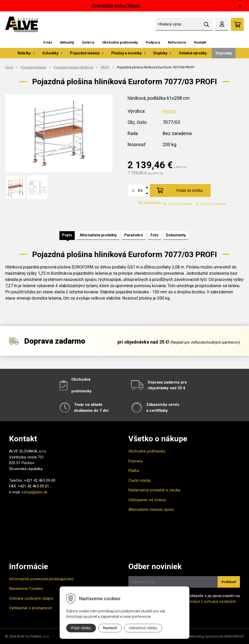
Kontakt (200, 42)
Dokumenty (176, 235)
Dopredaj (224, 53)
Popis (67, 235)
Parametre (134, 235)
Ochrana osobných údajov (31, 598)
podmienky (81, 391)
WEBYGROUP (234, 636)
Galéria (88, 42)
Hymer (170, 111)
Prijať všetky (81, 628)
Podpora (153, 42)
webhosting (195, 636)
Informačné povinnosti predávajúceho (41, 579)
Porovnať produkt (178, 204)
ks (140, 190)
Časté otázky (140, 480)
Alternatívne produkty (98, 235)
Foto (154, 235)
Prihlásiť (229, 582)
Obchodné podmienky (120, 42)
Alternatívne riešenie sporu (151, 509)
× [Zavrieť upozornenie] (240, 6)
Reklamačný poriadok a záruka (154, 490)
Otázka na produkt (211, 204)
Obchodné (81, 379)
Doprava (135, 461)
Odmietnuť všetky (143, 628)
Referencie (177, 42)
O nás (48, 42)
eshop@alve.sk (34, 492)
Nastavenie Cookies (26, 589)
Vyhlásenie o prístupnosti (31, 608)
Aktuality (67, 42)
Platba (134, 471)
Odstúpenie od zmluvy (147, 500)
